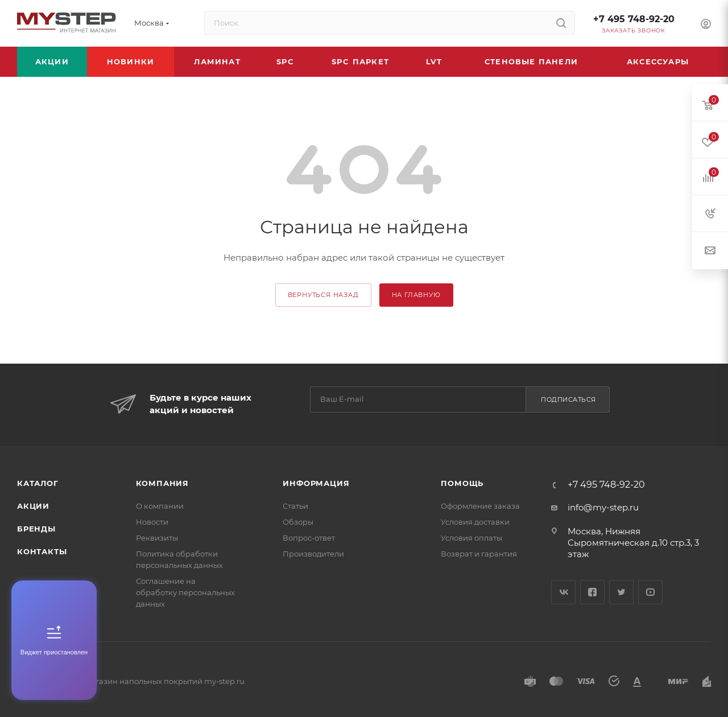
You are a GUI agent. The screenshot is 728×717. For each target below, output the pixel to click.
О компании (160, 506)
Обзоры (298, 522)
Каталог (38, 483)
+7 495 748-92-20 (634, 19)
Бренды (36, 529)
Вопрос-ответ (309, 538)
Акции (33, 506)
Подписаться (568, 399)
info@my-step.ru (603, 507)
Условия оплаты (471, 538)
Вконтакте (563, 592)
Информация (316, 483)
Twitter (621, 592)
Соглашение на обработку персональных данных (185, 592)
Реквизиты (157, 538)
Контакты (42, 551)
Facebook (592, 592)
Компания (162, 483)
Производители (313, 554)
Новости (152, 522)
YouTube (650, 592)
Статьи (295, 506)
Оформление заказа (480, 506)
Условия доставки (475, 522)
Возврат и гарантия (479, 554)
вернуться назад (323, 295)
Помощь (462, 483)
